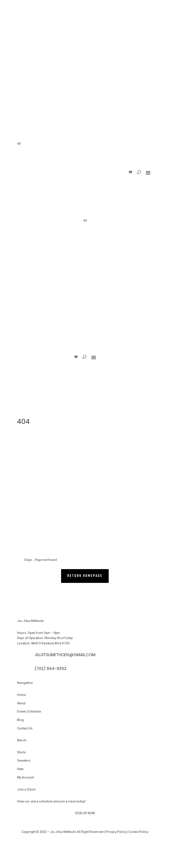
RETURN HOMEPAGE (85, 576)
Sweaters (24, 761)
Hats (20, 769)
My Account (25, 777)
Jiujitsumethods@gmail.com (65, 655)
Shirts (21, 752)
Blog (20, 720)
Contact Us (25, 728)
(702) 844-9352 (51, 668)
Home (21, 695)
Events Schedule (29, 711)
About (21, 703)
